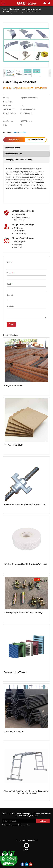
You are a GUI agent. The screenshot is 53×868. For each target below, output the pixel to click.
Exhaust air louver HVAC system (15, 672)
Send (11, 324)
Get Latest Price (20, 133)
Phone (10, 273)
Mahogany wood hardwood (14, 386)
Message (10, 306)
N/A (10, 88)
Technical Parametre (13, 154)
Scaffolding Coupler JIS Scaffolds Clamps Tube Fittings (23, 613)
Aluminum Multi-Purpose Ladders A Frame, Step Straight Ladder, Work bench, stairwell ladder (26, 792)
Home (4, 9)
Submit (43, 821)
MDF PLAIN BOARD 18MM (13, 445)
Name (10, 262)
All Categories (14, 9)
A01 (46, 88)
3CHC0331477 (28, 88)
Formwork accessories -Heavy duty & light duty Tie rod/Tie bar (26, 505)
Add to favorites (36, 140)
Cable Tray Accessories (33, 12)
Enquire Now (14, 140)
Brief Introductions (12, 148)
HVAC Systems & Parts (13, 12)
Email (10, 284)
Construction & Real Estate (31, 9)
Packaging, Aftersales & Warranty (19, 160)
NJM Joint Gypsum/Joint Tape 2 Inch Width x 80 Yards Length (26, 564)
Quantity (10, 295)
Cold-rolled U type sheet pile (14, 732)
